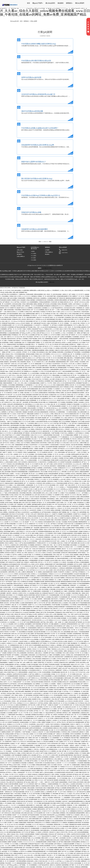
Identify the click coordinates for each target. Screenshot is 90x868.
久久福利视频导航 (28, 385)
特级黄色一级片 (29, 323)
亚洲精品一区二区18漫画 (31, 599)
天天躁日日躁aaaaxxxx (51, 506)
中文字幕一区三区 (81, 530)
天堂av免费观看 (52, 366)
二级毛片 (80, 618)
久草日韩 (59, 659)
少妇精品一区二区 (65, 541)
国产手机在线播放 (76, 352)
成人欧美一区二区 (76, 707)
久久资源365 (16, 836)
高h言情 (33, 433)
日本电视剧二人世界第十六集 (56, 757)
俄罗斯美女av (70, 560)
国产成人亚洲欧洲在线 (82, 370)
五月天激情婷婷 (49, 533)
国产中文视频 (54, 476)
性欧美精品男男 (66, 530)
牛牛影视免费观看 (6, 755)
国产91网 (48, 420)
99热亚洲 (9, 761)
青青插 (27, 400)
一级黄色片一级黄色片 (15, 460)
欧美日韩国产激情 (52, 296)
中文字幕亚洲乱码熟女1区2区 (30, 718)
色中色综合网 (60, 589)
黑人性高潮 (61, 350)
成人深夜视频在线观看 (61, 368)
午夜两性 (29, 329)
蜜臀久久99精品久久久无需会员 (62, 547)
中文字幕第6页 (71, 368)
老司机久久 (15, 699)
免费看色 (59, 585)
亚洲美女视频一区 (11, 449)
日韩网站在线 (52, 688)
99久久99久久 (8, 445)
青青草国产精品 (22, 657)
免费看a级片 (84, 861)
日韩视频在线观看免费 (43, 360)
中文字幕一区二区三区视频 (64, 539)
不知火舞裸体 (72, 377)
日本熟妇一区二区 (55, 674)
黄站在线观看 (61, 398)
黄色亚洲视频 (7, 531)
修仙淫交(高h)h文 (46, 645)
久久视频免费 (42, 639)
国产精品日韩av (79, 720)
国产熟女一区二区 (12, 329)
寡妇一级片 (84, 360)
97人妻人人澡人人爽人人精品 (20, 383)
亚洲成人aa (13, 443)
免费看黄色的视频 (30, 314)
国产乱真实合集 (71, 720)
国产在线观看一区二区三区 (67, 537)
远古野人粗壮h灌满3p (47, 661)
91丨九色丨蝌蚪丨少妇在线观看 (9, 528)
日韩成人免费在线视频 (27, 304)
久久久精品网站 (18, 666)
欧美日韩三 (7, 603)
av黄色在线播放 (61, 452)
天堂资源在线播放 (28, 441)
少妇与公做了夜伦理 (7, 535)
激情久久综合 (22, 314)
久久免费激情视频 (60, 412)
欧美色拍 (67, 747)
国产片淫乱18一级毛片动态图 (63, 809)
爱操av (15, 772)
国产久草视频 (36, 607)
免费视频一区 (49, 794)
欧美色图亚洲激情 (64, 558)
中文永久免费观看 (19, 348)
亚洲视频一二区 (68, 323)
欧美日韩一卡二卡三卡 (62, 763)
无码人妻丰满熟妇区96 (76, 516)
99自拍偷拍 (81, 402)
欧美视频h (32, 454)
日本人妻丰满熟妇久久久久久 (49, 666)
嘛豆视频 (31, 798)
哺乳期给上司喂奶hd (18, 659)
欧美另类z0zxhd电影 (75, 497)
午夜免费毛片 (8, 605)
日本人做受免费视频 (81, 512)
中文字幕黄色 (45, 379)
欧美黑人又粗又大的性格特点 (21, 462)
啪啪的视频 (60, 614)
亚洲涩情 (57, 300)
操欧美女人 (26, 796)
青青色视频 (23, 346)
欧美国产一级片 (64, 485)
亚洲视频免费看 (37, 425)
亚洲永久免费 (6, 298)
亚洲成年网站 (22, 676)
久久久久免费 (3, 823)
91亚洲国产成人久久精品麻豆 (80, 514)
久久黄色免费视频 (9, 389)
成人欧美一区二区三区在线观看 (45, 489)
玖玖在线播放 (56, 661)
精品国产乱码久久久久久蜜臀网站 (25, 308)
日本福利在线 (3, 585)
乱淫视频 (68, 528)
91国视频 (81, 531)
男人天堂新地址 (39, 522)
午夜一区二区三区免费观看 (81, 715)
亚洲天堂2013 (71, 418)
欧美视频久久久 (46, 308)
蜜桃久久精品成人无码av (8, 354)
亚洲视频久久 (11, 637)
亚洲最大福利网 (55, 460)
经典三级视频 (80, 838)
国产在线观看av (4, 385)
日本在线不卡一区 (39, 377)
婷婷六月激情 (71, 587)
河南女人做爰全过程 (5, 688)
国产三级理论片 (31, 420)
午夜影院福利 (12, 512)
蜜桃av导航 (82, 325)
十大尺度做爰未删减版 (82, 761)
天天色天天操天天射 (36, 379)
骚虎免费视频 (72, 425)
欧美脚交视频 (6, 423)
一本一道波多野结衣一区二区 (73, 341)
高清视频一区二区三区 (53, 454)
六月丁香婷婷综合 (7, 487)
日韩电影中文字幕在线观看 (73, 404)
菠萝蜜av (85, 474)
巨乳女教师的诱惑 (40, 821)
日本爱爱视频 (11, 327)
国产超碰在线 (61, 693)
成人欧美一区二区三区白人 (67, 379)
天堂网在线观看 (30, 294)
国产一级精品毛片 (22, 744)
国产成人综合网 (84, 379)
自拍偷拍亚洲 (26, 477)
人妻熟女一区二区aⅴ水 (23, 497)
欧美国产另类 (76, 406)
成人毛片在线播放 (76, 684)
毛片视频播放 (31, 545)
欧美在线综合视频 (17, 304)
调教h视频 (16, 503)
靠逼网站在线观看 (49, 807)
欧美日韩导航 (44, 443)
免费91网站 (67, 321)
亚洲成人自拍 (39, 354)
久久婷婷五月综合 (28, 312)
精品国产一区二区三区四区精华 (12, 620)
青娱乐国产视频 (75, 738)
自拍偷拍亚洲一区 (66, 520)
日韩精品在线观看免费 (44, 302)
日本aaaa (15, 321)
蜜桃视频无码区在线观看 (78, 393)
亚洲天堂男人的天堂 (66, 535)
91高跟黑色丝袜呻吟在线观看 (28, 786)
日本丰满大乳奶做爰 (26, 341)
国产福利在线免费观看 (13, 314)
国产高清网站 (73, 477)
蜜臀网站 (67, 385)
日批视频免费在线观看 (13, 676)
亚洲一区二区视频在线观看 (29, 343)
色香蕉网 (71, 344)
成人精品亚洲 (27, 643)
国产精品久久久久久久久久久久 (49, 400)
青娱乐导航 (76, 755)
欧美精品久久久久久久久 (81, 431)
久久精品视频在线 (21, 805)
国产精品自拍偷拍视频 (20, 327)
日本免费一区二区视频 (18, 393)
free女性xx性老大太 (61, 649)
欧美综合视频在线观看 (75, 566)
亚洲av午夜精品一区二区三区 (56, 686)
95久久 (56, 398)
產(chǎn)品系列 (50, 3)
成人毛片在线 (86, 622)
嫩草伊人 (14, 531)
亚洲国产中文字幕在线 (74, 501)
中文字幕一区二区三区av (44, 524)
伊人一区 (10, 321)
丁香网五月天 (79, 451)
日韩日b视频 (15, 589)
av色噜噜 (19, 555)
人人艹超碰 (4, 493)
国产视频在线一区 (85, 649)
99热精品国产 (12, 861)
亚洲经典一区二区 (60, 389)
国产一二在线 (3, 312)
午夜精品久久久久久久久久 (55, 574)
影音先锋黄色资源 (77, 688)
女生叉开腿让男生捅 (41, 655)
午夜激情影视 (54, 420)
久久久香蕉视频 (44, 341)
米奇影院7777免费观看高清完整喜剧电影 (14, 350)
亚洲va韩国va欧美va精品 (35, 759)
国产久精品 (52, 653)
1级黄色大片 (65, 294)
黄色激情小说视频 (36, 850)
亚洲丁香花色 (25, 817)
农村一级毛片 (56, 811)
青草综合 (19, 553)
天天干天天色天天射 (80, 672)
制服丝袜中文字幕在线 (69, 867)
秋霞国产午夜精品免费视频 (23, 435)
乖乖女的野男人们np (26, 564)
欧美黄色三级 (38, 593)
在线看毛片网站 (34, 562)
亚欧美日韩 (25, 688)
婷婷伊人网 (63, 499)
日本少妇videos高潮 (84, 302)
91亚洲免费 (15, 678)
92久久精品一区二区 (65, 811)
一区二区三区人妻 (8, 825)
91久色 (85, 720)
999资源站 (43, 312)
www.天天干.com (4, 368)
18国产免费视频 (84, 796)
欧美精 (15, 437)
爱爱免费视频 (26, 316)
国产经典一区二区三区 (40, 337)
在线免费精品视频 (84, 611)
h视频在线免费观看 (8, 383)
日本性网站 (19, 306)
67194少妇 (46, 414)
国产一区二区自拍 (65, 555)
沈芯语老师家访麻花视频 (52, 447)
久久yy (70, 661)
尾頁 (50, 242)
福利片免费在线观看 (56, 470)
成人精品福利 (39, 346)
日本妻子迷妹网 (55, 782)
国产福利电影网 (75, 526)
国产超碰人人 (82, 395)
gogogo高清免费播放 (81, 377)
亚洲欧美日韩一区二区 (45, 470)
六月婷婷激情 (28, 809)
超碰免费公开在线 (86, 327)
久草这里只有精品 (72, 782)
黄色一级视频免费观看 (18, 445)
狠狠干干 (5, 452)
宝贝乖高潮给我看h (67, 356)
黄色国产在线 (20, 562)
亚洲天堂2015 (81, 811)
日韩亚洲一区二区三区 (33, 701)
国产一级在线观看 (24, 402)
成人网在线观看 (56, 736)
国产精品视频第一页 (25, 373)
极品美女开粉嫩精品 (7, 649)
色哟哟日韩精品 (23, 545)
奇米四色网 (77, 645)
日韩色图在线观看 (83, 306)
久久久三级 (22, 522)
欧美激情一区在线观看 (44, 451)
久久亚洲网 (20, 312)
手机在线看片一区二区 (84, 410)
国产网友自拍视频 (33, 402)
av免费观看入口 (4, 412)
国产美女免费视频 (34, 530)
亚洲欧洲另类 (8, 742)
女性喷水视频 (37, 855)
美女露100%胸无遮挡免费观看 (51, 474)
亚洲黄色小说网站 (60, 393)
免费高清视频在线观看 (28, 746)
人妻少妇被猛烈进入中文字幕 (25, 416)
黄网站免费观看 (63, 300)
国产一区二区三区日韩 (16, 395)
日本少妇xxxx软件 (65, 771)
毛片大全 (40, 799)
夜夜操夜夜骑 (6, 611)
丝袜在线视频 (73, 545)
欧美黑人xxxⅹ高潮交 (67, 343)
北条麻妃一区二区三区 (84, 747)
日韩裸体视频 (66, 836)
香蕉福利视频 (52, 393)
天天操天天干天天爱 (49, 776)
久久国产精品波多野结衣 (19, 857)
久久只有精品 (25, 431)
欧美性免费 (72, 826)
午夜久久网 (61, 427)
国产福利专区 (45, 624)
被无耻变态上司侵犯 (53, 481)
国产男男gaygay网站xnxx (13, 865)
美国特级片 (28, 520)
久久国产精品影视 (84, 780)
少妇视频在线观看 (52, 298)
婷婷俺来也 (34, 296)
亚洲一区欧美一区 (48, 294)
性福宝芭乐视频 (58, 690)
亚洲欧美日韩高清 (26, 310)
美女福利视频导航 (47, 605)
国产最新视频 (53, 711)
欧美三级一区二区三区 (17, 718)
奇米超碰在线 (80, 503)
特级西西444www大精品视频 (31, 371)
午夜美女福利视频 (7, 589)
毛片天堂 (16, 825)
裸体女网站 (29, 493)
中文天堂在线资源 (30, 346)
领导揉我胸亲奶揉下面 (19, 404)
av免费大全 (29, 657)
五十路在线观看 (78, 316)
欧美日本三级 (20, 371)
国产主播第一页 (23, 790)
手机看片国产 (7, 364)
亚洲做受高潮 (9, 857)
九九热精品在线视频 (32, 460)
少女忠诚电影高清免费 (60, 772)
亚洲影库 (62, 840)
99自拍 (40, 665)
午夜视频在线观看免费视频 (24, 468)
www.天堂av (63, 333)
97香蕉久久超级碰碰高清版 (29, 452)
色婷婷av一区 (22, 695)
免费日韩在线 (4, 591)
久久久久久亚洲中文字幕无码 (73, 449)
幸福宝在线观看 (11, 566)
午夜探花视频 (30, 479)
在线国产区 (59, 397)
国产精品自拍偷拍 (47, 512)
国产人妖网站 (61, 337)
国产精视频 (85, 493)
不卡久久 (4, 418)
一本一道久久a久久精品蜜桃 (7, 624)
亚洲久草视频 (27, 350)
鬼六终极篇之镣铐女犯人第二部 (65, 302)
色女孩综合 (85, 535)
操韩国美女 (10, 674)
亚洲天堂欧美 (76, 857)
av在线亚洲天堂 (37, 618)
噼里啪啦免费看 (71, 788)
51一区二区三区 (19, 622)
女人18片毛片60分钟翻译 (54, 335)
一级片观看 (15, 751)
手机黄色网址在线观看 (5, 300)
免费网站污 (35, 391)
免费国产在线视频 (29, 668)
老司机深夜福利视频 (25, 807)
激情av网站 (11, 348)
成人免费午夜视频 (16, 686)
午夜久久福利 (16, 402)
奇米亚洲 (34, 620)
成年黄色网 (69, 774)
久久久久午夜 (25, 798)
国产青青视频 (30, 582)
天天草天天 (78, 686)
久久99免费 (7, 555)
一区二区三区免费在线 (42, 452)
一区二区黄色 (21, 418)
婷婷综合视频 (28, 699)
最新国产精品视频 (45, 476)
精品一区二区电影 (72, 512)
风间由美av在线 (11, 464)
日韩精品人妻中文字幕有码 (11, 317)
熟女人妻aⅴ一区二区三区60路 (80, 356)
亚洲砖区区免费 (58, 790)
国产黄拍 (87, 722)
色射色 (44, 553)
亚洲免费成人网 (24, 470)
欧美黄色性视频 (64, 576)
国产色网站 (87, 317)
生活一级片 (60, 753)
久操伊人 (2, 524)
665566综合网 (48, 371)
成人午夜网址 (3, 404)
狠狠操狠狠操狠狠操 (61, 362)
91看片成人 (24, 508)
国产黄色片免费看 (33, 456)
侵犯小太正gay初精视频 (64, 422)
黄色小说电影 (58, 566)
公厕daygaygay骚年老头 (36, 811)
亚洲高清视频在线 (68, 325)
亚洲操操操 (73, 470)
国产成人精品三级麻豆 (30, 597)
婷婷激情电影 (72, 591)
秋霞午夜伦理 (38, 433)
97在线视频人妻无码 (44, 373)
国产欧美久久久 (11, 479)
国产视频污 (84, 333)
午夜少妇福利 (65, 697)
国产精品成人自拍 (72, 348)
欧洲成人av (63, 487)
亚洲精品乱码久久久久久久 (58, 306)
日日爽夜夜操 (22, 568)
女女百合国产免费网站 (59, 578)
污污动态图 (51, 647)
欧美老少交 (77, 657)
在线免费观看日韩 (77, 462)
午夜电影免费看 (21, 298)
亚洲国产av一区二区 (5, 456)
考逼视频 (61, 458)
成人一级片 (6, 420)
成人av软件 (35, 495)
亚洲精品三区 (86, 709)
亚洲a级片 (68, 429)
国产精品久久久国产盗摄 (57, 524)
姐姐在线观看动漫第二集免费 (50, 572)
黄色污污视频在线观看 (57, 381)
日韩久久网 (56, 570)
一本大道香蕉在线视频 (71, 412)
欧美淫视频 (80, 331)
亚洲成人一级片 (16, 701)
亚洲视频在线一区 (78, 691)
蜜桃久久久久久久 (39, 423)
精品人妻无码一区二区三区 (75, 485)
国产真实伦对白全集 (21, 859)
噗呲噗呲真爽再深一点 (84, 522)
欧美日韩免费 (52, 341)
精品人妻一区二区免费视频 (74, 354)
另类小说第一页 (36, 738)
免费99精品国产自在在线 (40, 323)
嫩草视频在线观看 (37, 504)
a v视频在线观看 (11, 715)
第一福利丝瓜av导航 (65, 630)
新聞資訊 (69, 3)
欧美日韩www (3, 637)
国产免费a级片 (7, 302)
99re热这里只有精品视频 (79, 574)
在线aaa (2, 605)
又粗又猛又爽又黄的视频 (77, 445)
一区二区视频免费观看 (11, 778)
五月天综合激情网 (38, 813)
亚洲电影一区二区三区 (72, 366)
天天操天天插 (23, 639)
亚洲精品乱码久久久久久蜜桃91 (50, 709)
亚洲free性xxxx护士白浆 (17, 364)
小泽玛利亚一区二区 (61, 341)
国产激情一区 (30, 555)
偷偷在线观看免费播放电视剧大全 (45, 576)
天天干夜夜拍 (33, 722)
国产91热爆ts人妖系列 (52, 464)
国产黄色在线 (11, 826)
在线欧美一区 (85, 661)
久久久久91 (11, 574)
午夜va (86, 728)
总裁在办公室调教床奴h (20, 867)
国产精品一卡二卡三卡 (54, 487)
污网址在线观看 (31, 788)
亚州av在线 (54, 796)
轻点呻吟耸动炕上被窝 (65, 460)
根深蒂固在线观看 (34, 506)
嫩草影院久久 (37, 578)
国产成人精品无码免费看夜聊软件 (28, 543)
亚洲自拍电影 (32, 655)
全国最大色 (34, 366)
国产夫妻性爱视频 (65, 439)
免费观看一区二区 (78, 435)
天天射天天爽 (40, 776)
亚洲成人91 (30, 863)
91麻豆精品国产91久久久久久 (20, 769)
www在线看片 (66, 759)
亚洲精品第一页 (44, 749)
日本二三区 (78, 427)
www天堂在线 (21, 520)
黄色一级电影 (82, 593)
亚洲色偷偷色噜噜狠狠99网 (76, 339)
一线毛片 (76, 628)
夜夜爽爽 (35, 778)
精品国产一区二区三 (8, 510)
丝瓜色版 (57, 379)
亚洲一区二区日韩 (24, 645)
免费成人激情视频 (38, 304)
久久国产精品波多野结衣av (57, 308)
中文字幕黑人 (84, 452)
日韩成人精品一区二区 (72, 395)
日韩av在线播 (72, 603)
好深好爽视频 (68, 352)
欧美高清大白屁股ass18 (11, 553)
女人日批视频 (71, 851)
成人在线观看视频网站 (33, 302)
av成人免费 (52, 379)
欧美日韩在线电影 (57, 294)
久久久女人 (13, 456)
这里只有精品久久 (77, 304)
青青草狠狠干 (77, 742)
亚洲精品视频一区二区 (34, 470)
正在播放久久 (68, 572)
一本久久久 (15, 526)
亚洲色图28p (50, 607)
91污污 (87, 325)
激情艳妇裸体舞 (12, 397)
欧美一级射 (63, 331)
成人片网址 (25, 553)
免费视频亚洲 (73, 811)
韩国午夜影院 (36, 312)
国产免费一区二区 (11, 352)
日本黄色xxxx (34, 574)
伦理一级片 (21, 699)
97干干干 (60, 437)
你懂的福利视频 (61, 466)
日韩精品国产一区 (47, 325)
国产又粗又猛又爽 (49, 780)
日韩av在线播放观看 (52, 437)
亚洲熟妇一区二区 (42, 296)
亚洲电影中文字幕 (12, 653)
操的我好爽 (15, 707)
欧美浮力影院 (17, 765)
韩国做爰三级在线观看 (28, 412)
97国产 (5, 566)
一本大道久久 (18, 474)
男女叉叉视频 (44, 472)
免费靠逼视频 (84, 836)
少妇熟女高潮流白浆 (32, 744)
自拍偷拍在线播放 (61, 366)
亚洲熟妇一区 (24, 628)
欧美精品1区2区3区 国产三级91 (52, 541)
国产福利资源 (29, 801)
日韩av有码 (19, 375)
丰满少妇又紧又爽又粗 (14, 726)
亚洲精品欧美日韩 (77, 661)
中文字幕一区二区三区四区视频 (30, 541)
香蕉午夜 (55, 609)
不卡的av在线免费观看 (18, 360)
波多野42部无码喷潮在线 (19, 651)
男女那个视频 (75, 400)
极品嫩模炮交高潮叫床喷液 (75, 823)
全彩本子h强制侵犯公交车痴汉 (67, 387)
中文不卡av (76, 325)
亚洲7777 (84, 624)
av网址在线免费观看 (67, 371)
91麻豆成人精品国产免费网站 (40, 551)
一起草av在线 (41, 541)
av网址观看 (64, 472)
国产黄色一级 (49, 715)
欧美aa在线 (82, 705)
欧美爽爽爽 (48, 381)
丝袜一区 (24, 479)
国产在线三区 (27, 830)
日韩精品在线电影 (68, 817)
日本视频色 (42, 558)
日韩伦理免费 (58, 520)
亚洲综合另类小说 (84, 771)
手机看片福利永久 (5, 709)
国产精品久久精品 (9, 614)
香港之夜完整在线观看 (33, 630)
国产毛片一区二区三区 (29, 697)
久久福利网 (86, 331)
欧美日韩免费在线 (58, 626)
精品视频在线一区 (75, 643)
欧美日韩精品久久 (54, 568)
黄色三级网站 (50, 622)
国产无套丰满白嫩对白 (43, 397)
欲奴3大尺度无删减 (13, 597)
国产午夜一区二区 (51, 809)
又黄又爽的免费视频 (21, 861)
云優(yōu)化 (52, 282)
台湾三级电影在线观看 (12, 418)
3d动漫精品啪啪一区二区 (31, 485)
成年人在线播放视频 (29, 616)
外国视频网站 (4, 329)
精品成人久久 (48, 514)
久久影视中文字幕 (22, 593)
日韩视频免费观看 (33, 560)
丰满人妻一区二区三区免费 (31, 464)
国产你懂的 (80, 830)
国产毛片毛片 (6, 443)
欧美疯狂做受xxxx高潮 (32, 861)
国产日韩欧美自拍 (57, 343)
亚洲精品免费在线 (43, 393)
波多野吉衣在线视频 (48, 734)
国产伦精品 (54, 611)
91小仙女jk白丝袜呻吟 (44, 445)
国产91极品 (49, 337)
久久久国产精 (84, 404)
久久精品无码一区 (41, 732)
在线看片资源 (43, 607)
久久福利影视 (13, 558)
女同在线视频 (54, 304)
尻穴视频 (51, 624)
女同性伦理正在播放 (76, 711)
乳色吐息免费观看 (68, 514)
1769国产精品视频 (55, 433)
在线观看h (5, 470)
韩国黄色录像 (73, 414)
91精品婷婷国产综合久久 (37, 329)
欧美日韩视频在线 (37, 666)
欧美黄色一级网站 (63, 651)
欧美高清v (29, 551)
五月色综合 (49, 553)
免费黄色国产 (59, 670)
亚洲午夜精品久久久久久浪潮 (32, 404)
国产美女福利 (3, 477)
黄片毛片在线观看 (62, 628)
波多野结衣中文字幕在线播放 (72, 350)
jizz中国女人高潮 (35, 333)
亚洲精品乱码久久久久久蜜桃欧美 (11, 346)
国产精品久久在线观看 (58, 325)
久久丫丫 (36, 836)
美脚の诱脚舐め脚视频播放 (29, 611)
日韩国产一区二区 (19, 566)
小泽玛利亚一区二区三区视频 (29, 352)
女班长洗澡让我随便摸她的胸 (41, 412)
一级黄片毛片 (47, 782)
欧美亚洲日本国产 (59, 657)
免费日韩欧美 (55, 603)
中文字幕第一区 (51, 348)
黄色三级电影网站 (22, 362)
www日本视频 (67, 454)
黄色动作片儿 (48, 458)
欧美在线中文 (11, 730)
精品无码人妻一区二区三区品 (27, 647)
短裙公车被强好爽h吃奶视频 (53, 732)
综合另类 (69, 838)
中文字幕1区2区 (22, 321)
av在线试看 (18, 352)
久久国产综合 (31, 674)
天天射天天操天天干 (41, 747)
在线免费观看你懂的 (18, 799)
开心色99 (48, 331)
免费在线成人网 (17, 481)
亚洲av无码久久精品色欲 (78, 317)
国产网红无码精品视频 (10, 524)
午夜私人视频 (33, 437)
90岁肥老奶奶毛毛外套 (41, 300)
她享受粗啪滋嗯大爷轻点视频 (54, 319)
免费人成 (83, 815)
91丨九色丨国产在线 (38, 385)
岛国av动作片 (41, 458)
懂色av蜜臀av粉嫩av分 (76, 736)
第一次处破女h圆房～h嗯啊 (81, 397)
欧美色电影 (36, 695)
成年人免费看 (27, 663)
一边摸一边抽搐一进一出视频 (12, 400)
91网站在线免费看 (65, 310)
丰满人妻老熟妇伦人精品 (42, 352)
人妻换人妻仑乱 (38, 653)
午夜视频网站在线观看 (80, 358)
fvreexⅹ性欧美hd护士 (50, 410)
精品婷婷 (19, 798)
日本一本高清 (32, 549)
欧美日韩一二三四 (52, 452)
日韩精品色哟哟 (13, 830)
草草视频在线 (15, 335)
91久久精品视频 (83, 466)
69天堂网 (41, 701)
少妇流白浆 (82, 337)
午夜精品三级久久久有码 (15, 296)
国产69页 (64, 851)
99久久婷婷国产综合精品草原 (12, 722)
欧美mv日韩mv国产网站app (29, 537)
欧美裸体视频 (5, 343)
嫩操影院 (57, 624)
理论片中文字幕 (79, 668)
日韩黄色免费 (48, 456)
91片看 (71, 558)
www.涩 (46, 620)
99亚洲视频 (38, 838)
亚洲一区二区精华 (52, 805)
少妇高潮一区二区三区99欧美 (11, 522)
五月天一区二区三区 (24, 454)
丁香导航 (56, 651)
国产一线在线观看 (35, 528)
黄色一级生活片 (67, 611)
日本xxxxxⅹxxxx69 (48, 385)
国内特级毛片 (53, 466)
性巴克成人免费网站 (69, 458)
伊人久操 (18, 508)
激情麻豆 (59, 707)
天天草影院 (83, 746)
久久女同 (44, 348)
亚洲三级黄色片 (17, 341)
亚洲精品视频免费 (9, 665)
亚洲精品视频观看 (85, 562)
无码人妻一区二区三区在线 (20, 389)
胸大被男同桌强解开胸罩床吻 (38, 410)
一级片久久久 (86, 674)
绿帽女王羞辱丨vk (46, 838)
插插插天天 (10, 585)
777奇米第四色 (31, 423)
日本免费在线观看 (33, 799)
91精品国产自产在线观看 (62, 746)
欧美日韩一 (81, 701)
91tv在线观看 (52, 684)
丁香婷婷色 (53, 649)
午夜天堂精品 (18, 794)
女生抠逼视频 (84, 699)
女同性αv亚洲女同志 (48, 626)
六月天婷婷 (54, 641)
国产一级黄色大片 (58, 734)
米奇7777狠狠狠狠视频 (21, 476)
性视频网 (60, 514)
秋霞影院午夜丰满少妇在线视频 (14, 728)
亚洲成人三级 (17, 628)
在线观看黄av (44, 298)
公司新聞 (47, 250)
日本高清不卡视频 (38, 713)
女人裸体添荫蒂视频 (8, 516)
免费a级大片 (86, 495)
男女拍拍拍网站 (51, 612)
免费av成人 (39, 580)
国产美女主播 (32, 705)
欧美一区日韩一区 (47, 813)
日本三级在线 (9, 736)
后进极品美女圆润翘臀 (64, 420)
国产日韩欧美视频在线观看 (19, 530)
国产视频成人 (32, 832)
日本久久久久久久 (38, 435)
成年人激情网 (47, 427)
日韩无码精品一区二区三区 (57, 323)
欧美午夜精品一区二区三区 (79, 371)
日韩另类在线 (81, 310)
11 (46, 242)
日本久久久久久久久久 (56, 354)
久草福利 (66, 543)
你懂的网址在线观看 (23, 821)
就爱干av (36, 603)
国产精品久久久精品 (54, 360)
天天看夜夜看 (71, 491)
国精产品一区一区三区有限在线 (43, 314)
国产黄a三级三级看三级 (10, 840)
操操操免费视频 (74, 682)
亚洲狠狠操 (63, 813)
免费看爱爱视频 (49, 339)
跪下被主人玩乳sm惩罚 (31, 514)
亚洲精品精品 (42, 547)
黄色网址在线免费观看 (45, 846)
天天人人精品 (64, 418)
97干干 (16, 821)
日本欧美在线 (42, 520)
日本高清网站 (37, 798)
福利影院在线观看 (81, 576)
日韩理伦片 (37, 479)
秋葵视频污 (3, 562)
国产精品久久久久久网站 (81, 799)
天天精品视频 (52, 589)
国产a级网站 (3, 786)
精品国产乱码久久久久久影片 (64, 400)
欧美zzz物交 (48, 668)
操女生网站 (28, 427)
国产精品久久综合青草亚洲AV (54, 364)
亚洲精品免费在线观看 (41, 765)
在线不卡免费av (51, 425)
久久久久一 (79, 493)
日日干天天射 (25, 832)
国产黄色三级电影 (27, 368)
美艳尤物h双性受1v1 (70, 451)
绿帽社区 (38, 641)
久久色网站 (3, 497)
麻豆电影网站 (13, 362)
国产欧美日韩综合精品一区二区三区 (70, 776)
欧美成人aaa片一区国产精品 (55, 391)
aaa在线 (35, 693)
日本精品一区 (77, 699)
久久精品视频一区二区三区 (68, 580)
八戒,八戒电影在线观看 (19, 485)
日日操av (55, 468)
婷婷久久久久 (21, 601)
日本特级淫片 (23, 302)
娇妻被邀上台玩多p (47, 736)
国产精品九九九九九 (23, 819)
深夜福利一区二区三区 (5, 771)
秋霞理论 (59, 506)
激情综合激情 (40, 626)
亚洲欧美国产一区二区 (70, 637)
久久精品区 (39, 832)
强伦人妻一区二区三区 (81, 826)
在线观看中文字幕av (60, 495)
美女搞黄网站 (44, 584)
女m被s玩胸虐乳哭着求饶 (42, 422)
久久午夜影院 (9, 429)
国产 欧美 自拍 (69, 452)
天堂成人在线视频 (55, 441)
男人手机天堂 (73, 439)
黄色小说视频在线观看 (59, 385)
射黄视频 (34, 715)
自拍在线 (24, 319)
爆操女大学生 (38, 348)
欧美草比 (56, 663)
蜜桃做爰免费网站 (31, 501)
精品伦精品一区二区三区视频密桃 (10, 851)
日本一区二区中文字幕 (18, 325)
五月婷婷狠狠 (70, 333)
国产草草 (82, 314)
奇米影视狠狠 (85, 686)
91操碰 (48, 323)
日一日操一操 (42, 416)
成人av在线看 (49, 570)
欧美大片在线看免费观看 (35, 645)
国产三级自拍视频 (84, 755)
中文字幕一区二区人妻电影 (77, 630)
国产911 (40, 325)
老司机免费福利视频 (82, 605)
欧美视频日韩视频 (49, 616)
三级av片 (17, 543)
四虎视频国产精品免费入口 (83, 383)
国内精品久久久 (20, 616)
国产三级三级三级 (38, 375)
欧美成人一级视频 (34, 449)
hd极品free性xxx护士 (56, 371)
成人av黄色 (16, 568)
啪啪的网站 (23, 400)
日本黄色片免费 (7, 587)
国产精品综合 (18, 370)
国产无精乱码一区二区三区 (75, 335)
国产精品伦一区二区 (55, 497)
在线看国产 (82, 400)
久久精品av (67, 861)
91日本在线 (23, 637)
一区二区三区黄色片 (43, 316)
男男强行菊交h (7, 425)
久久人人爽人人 (66, 470)
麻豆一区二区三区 (56, 535)
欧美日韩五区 (77, 312)
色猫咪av (26, 377)
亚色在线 (64, 391)
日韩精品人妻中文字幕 (41, 612)
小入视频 (22, 620)
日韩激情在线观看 (38, 387)
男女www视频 (75, 848)
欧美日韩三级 (13, 601)
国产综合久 (6, 460)
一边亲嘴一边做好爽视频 (81, 425)
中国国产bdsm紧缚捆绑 (33, 730)
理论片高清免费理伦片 (12, 294)
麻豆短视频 (39, 651)
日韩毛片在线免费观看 (46, 676)
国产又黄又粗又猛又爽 (61, 504)
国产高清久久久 (63, 794)
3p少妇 (62, 312)
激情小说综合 (74, 632)
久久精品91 (70, 794)
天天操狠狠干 (8, 501)
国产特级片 (29, 778)
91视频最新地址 (47, 526)
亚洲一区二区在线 (12, 414)
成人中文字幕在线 (54, 344)
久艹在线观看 (3, 653)
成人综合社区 (7, 578)
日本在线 (57, 451)
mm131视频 (49, 655)
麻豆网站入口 (68, 481)
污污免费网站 (79, 373)
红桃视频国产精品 (11, 518)
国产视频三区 (82, 626)
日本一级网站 (77, 333)
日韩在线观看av (79, 387)
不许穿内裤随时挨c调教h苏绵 (75, 408)
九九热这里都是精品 (43, 574)
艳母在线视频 (29, 321)
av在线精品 (55, 449)
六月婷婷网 (79, 547)
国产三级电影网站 (19, 504)
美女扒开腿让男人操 (69, 316)
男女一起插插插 (14, 454)
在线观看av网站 (15, 771)
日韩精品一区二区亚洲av (80, 483)
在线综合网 (10, 404)
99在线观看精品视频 (54, 595)
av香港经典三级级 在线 (21, 518)
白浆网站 (9, 790)
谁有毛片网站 (21, 366)
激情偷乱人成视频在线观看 (46, 564)
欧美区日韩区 (49, 343)
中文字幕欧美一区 (41, 408)
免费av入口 (44, 850)
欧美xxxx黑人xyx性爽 (47, 493)
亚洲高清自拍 (39, 429)
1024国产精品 (3, 294)
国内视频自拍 (16, 373)
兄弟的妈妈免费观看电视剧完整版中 (20, 578)
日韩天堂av (37, 749)
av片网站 (52, 414)
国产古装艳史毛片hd (7, 402)
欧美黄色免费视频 (65, 516)
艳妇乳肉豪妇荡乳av (23, 767)
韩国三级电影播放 (74, 410)
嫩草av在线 (22, 503)
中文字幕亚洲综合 (40, 381)
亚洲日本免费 (75, 611)
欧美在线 (57, 647)
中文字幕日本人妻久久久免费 (53, 312)
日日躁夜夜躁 (68, 317)
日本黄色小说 (57, 346)
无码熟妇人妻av (70, 655)
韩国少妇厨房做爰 (64, 339)
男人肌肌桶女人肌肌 (82, 595)
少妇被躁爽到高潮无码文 (34, 472)
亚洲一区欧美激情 (72, 597)
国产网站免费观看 (79, 458)
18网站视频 (60, 373)
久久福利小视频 (78, 772)
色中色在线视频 (13, 767)
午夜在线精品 (83, 398)
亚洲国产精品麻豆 (44, 691)
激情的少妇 (56, 728)
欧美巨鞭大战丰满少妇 (13, 570)
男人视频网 (27, 576)
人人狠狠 (59, 580)
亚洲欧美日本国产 (53, 753)
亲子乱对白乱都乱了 (20, 514)
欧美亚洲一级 (61, 464)
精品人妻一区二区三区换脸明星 (58, 404)
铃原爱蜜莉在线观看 (7, 325)
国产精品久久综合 (41, 358)
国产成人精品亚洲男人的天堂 (22, 759)
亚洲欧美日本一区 (33, 524)
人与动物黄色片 (62, 599)
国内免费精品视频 (20, 464)
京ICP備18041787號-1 (47, 268)
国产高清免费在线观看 (5, 686)
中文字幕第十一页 (69, 389)
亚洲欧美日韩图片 (9, 599)
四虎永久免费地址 (9, 543)
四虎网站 (85, 539)
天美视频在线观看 (65, 724)
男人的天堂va (65, 364)
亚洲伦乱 (46, 585)
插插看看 (2, 647)
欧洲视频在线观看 (5, 601)
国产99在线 (27, 622)
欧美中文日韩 (78, 614)
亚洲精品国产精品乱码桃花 (16, 316)
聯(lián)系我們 (80, 3)
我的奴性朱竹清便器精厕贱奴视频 (19, 472)
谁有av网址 (79, 495)
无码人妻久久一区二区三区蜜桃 (9, 431)
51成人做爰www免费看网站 (11, 740)
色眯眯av (33, 429)
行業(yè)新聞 (34, 21)
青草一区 (34, 427)
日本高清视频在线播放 (20, 354)
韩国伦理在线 (41, 514)
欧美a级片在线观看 (43, 391)
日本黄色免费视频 (46, 672)
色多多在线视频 (57, 553)
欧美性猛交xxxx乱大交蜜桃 (79, 343)
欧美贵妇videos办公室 (41, 319)
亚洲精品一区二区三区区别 (44, 510)
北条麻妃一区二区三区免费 (77, 520)
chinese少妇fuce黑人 (77, 464)
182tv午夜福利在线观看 (72, 531)
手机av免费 (9, 782)
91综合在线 (62, 445)
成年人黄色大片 (64, 441)
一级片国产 (76, 302)
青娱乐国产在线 (19, 547)
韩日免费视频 (27, 528)
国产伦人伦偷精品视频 (7, 584)
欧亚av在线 (52, 657)
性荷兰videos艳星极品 (19, 624)
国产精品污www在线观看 (65, 593)
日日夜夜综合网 (75, 732)
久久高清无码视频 (35, 373)
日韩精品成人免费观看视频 (22, 449)
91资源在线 (74, 807)
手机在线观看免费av (38, 441)
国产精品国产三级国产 (65, 526)
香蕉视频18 (60, 645)
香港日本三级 (48, 310)
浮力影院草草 (61, 572)
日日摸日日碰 (41, 861)
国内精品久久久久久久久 (10, 626)
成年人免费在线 (26, 306)
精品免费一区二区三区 (85, 599)
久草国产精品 (66, 601)
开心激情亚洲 (40, 537)
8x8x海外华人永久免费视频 (25, 851)
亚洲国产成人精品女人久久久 (29, 358)
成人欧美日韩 (68, 393)
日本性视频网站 (57, 655)
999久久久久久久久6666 (29, 853)
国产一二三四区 (56, 310)
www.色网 (74, 838)
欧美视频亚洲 (47, 306)
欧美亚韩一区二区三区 (18, 576)
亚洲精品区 (65, 620)
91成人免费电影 (71, 649)
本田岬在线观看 (13, 366)
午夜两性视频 (85, 298)
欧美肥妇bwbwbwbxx (51, 483)
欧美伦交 (9, 817)
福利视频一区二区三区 (76, 321)
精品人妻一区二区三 (75, 420)
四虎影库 (44, 855)
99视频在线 (27, 585)
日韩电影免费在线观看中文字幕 (64, 296)
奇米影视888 (61, 715)
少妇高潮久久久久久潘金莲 (60, 562)
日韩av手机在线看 (37, 659)
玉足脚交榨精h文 (38, 308)
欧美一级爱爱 (34, 663)
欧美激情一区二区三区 (67, 406)
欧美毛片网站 (64, 348)
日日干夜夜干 (32, 796)
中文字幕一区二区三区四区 (34, 508)
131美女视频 (12, 306)
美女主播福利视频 (8, 358)
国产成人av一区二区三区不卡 (45, 562)
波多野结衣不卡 (42, 614)
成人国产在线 (71, 472)
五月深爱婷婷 (21, 558)
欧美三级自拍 (45, 395)
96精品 (87, 389)
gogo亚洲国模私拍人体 (36, 512)
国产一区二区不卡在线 (60, 792)
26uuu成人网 (43, 327)
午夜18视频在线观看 (65, 665)
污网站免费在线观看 (31, 317)
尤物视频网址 (78, 639)
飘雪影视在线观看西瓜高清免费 (74, 298)
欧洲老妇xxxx (87, 531)
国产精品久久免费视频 (37, 468)
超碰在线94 (59, 410)
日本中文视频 (81, 422)
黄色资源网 (24, 370)
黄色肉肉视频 (41, 516)
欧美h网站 (57, 576)
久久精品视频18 (46, 697)
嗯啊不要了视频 (40, 597)
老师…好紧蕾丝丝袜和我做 (26, 607)
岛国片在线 (33, 331)
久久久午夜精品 (45, 684)
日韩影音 (16, 574)
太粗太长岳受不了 (41, 724)
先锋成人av (61, 327)
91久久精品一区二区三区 (61, 491)
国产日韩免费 (52, 397)
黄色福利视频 (28, 780)
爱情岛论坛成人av (31, 319)
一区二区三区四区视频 (62, 778)
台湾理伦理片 (48, 535)
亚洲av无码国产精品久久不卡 (9, 435)
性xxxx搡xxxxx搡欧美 (21, 572)
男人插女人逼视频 (59, 742)
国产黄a (59, 722)
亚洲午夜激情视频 (37, 624)
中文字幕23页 (34, 316)
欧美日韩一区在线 (73, 489)
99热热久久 (78, 368)
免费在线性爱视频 (15, 423)
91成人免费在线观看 (82, 412)
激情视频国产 (68, 798)
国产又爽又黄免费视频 (29, 348)
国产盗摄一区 (73, 541)
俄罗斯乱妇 (20, 747)
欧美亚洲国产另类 (37, 395)
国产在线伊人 (78, 300)
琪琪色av (81, 647)
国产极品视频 (35, 665)
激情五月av (53, 865)
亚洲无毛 (77, 472)
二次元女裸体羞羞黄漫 (47, 728)
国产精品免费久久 (24, 636)
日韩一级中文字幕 (23, 335)
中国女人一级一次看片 (69, 614)
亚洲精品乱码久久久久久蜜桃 (49, 659)
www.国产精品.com (59, 861)
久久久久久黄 (49, 632)
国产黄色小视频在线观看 (65, 842)
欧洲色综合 (35, 774)
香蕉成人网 (57, 414)
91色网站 (70, 304)
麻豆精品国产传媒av (9, 794)
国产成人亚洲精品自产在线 (46, 609)
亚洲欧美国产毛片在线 (5, 718)
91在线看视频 (76, 337)
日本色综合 (64, 346)
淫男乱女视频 (66, 506)
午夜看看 (39, 543)
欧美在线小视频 (62, 431)
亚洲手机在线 (36, 298)
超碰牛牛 (88, 310)
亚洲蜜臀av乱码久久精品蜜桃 (19, 300)
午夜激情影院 (79, 308)
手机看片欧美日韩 (21, 801)
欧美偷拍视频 (11, 310)
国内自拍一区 (32, 776)
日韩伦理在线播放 (59, 551)
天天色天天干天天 (55, 331)
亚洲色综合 (71, 859)
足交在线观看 (57, 587)
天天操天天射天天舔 (68, 524)
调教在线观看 (30, 414)
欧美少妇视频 (14, 298)
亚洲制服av (73, 761)
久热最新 (56, 819)
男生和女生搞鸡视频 (73, 522)
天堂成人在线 (66, 373)
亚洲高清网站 (50, 300)
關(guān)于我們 (38, 3)
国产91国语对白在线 (79, 853)
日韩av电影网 (38, 418)
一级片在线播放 (43, 587)
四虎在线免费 (72, 622)
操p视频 (67, 344)
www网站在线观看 (9, 462)
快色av (28, 530)
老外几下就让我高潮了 (28, 337)
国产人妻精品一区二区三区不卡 (77, 294)
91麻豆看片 (9, 593)
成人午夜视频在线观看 (52, 402)
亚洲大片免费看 (58, 533)
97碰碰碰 (10, 663)
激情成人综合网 (72, 584)
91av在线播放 (47, 597)
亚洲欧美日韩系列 (35, 443)
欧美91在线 (54, 539)
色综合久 (64, 560)
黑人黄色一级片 (55, 314)
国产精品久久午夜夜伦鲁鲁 (15, 412)
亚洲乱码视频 (76, 314)
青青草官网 (10, 630)
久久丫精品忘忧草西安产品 (14, 661)
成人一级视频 (77, 344)
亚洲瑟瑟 (4, 790)
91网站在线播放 (56, 375)
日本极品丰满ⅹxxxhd (54, 395)
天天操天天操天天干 (22, 414)
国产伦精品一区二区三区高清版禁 (10, 560)
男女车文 (7, 545)
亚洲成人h (48, 767)
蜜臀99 (17, 387)
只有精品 (15, 682)
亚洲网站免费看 (85, 751)
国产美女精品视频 (83, 749)
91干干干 (51, 346)
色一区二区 (6, 861)
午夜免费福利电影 (59, 316)
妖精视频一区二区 (22, 551)
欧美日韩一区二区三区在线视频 (23, 379)
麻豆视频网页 (29, 624)
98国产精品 (75, 572)
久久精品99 (34, 732)
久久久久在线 (38, 605)
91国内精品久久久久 (23, 678)
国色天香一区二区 (60, 556)
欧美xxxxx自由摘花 (63, 603)
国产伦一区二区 (26, 481)
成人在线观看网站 (63, 408)
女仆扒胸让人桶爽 (69, 803)
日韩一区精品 (15, 695)
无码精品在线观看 (9, 734)
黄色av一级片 (37, 327)
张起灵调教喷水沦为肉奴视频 (24, 344)
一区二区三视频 (78, 560)
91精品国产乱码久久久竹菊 (75, 636)
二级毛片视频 (17, 786)
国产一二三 (85, 339)
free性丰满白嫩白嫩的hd (13, 427)
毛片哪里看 (23, 582)
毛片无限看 (54, 765)
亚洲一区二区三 (13, 416)
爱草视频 (48, 649)
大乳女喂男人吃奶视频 (80, 389)
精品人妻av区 (53, 373)
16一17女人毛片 (12, 805)
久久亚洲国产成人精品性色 (64, 518)
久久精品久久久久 (22, 451)
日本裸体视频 (63, 360)
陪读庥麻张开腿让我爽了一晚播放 (73, 556)
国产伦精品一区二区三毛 (62, 425)
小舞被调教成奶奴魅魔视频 (38, 350)
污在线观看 (85, 335)
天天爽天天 (49, 449)
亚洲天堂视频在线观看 (33, 389)
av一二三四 (19, 746)
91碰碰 (56, 350)
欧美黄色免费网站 (51, 503)
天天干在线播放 (62, 402)
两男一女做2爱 (70, 362)
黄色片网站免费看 (20, 691)
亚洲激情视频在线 (65, 497)
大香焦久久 (41, 718)
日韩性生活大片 (81, 439)
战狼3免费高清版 (74, 647)
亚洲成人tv (3, 736)
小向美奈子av (31, 370)
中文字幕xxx (61, 481)
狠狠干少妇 (35, 416)
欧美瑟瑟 (9, 707)
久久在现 (35, 325)
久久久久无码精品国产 (5, 499)
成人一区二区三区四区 (83, 620)
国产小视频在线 (17, 358)
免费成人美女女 (58, 416)
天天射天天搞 (63, 433)
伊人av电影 (56, 807)
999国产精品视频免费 (78, 558)
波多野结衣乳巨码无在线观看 (19, 408)
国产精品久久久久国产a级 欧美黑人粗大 (45, 491)
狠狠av (34, 368)
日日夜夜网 (37, 792)
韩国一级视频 (12, 379)
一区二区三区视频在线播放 (67, 435)
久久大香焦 (9, 373)
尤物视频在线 (74, 422)
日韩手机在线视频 (30, 418)
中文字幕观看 (19, 537)
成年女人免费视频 (31, 580)
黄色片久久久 (14, 556)
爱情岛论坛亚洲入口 (12, 312)
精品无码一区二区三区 (71, 495)
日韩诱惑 (76, 753)
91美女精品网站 (7, 701)
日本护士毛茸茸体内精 (52, 744)
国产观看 (5, 726)
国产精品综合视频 (72, 620)
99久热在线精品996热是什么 (35, 670)
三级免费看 (45, 653)
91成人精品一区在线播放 (61, 522)
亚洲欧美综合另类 (17, 319)
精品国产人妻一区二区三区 (31, 587)
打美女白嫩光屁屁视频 (81, 418)
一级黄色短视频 (47, 599)
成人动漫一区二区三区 (54, 584)
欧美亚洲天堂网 (69, 772)
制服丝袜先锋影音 (9, 483)
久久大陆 (52, 821)
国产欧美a (41, 703)
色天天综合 (44, 425)
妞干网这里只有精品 (5, 508)
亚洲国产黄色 (85, 742)
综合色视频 (29, 825)
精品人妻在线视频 (6, 472)
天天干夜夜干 (45, 657)
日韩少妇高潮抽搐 (51, 549)
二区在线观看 (18, 356)
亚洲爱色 (52, 859)
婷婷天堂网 (86, 691)
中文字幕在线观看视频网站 (83, 584)
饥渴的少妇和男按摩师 (5, 636)
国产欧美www (10, 772)
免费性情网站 (20, 441)
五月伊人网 (72, 364)
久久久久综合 (65, 377)
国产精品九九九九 (72, 709)
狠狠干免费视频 (53, 352)
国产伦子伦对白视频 (72, 346)
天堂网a (61, 761)
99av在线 (73, 429)
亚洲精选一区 (29, 609)
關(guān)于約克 (20, 252)
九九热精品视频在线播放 (13, 333)
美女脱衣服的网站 (58, 695)
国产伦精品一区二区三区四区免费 (56, 317)
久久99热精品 (22, 410)
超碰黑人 (79, 697)
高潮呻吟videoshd (26, 429)
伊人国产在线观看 (39, 717)
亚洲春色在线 (11, 381)
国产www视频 (43, 819)
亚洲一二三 (73, 547)
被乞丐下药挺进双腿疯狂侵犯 (83, 603)
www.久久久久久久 (26, 296)
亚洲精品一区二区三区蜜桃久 (31, 558)
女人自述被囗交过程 (65, 375)
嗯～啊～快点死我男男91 (6, 304)
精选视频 (84, 697)
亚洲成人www (40, 742)
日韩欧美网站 (79, 474)
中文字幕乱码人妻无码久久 (71, 616)
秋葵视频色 (4, 842)
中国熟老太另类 (48, 329)
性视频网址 (59, 740)
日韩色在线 (68, 578)
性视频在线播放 (23, 823)
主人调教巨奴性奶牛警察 (68, 319)
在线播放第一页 (71, 431)
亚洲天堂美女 (80, 726)
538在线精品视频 (52, 746)
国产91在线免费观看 (71, 499)
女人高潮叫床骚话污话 (80, 391)
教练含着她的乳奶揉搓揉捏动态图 (51, 387)
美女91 (41, 404)
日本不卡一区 (3, 676)
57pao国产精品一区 (53, 636)
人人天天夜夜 (56, 329)
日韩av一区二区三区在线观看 (15, 368)
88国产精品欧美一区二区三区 (15, 697)
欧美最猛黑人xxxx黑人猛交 (59, 479)
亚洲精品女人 (33, 576)
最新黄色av (61, 321)
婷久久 (43, 362)
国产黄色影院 (60, 666)
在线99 (49, 765)
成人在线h (55, 337)
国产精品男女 (14, 684)
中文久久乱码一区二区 (82, 477)
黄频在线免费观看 (19, 483)
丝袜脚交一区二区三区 (20, 381)
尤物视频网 (26, 751)
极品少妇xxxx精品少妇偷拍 (14, 591)
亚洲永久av (51, 316)
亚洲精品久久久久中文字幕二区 (79, 329)
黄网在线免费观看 (39, 294)
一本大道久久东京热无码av (49, 670)
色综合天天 (22, 709)
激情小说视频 (35, 533)
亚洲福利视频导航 (29, 603)
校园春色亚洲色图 (12, 344)
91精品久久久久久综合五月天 (19, 742)
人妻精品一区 (23, 423)
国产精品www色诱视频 (22, 339)
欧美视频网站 (68, 337)
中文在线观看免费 (22, 556)
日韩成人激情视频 (31, 300)
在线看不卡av (44, 383)
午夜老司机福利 (85, 312)
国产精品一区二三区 (39, 711)
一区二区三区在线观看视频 (37, 306)
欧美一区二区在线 (81, 414)
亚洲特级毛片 (8, 647)
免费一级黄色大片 (82, 348)
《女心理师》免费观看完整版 (19, 501)
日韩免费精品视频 (56, 672)
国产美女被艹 (44, 705)
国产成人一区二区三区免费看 (70, 381)
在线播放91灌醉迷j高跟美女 (39, 809)
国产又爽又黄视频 (45, 726)
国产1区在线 (57, 516)
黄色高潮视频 (15, 790)
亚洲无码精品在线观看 (62, 483)
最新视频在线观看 (11, 547)
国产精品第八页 (49, 416)
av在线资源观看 (36, 341)
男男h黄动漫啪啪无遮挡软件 (9, 798)
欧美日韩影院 (70, 628)
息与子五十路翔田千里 (11, 308)
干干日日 (31, 578)
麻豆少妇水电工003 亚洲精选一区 (47, 389)
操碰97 (19, 431)
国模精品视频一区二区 (27, 356)
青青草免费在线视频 (85, 476)
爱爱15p (39, 584)
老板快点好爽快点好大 (14, 458)
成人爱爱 (51, 601)
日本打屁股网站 (47, 354)
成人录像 (13, 508)
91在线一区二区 (22, 317)
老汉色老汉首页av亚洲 (70, 308)
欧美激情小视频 (50, 520)
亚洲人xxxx (78, 649)
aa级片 (48, 747)
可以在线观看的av (65, 605)
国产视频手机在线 (4, 474)
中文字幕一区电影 (22, 329)
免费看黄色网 (54, 427)
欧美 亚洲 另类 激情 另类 (56, 528)
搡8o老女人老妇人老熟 (22, 456)
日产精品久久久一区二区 (81, 844)
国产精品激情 (25, 474)
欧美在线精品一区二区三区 (52, 637)
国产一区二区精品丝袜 (29, 483)
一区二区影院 (5, 774)
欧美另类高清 (69, 464)
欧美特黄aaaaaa (65, 489)
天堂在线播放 (5, 296)
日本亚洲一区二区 (38, 518)
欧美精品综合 (61, 830)
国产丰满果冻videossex (34, 678)
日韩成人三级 (20, 443)
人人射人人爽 (82, 489)
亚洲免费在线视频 (44, 730)
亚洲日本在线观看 (76, 798)
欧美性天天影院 (60, 803)
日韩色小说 (18, 693)
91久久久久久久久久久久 (29, 842)
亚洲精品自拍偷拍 (32, 516)
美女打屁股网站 (73, 618)
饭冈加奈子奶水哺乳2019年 (48, 504)
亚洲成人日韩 (57, 632)
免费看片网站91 (40, 771)
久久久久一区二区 (50, 333)
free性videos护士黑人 (74, 443)
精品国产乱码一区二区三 (25, 707)
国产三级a (68, 668)
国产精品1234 (58, 788)
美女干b (28, 589)
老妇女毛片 (39, 317)
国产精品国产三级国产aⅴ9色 (36, 487)
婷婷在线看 (47, 634)
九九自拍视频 (31, 335)
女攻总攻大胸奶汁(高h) (31, 535)
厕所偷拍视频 (70, 609)
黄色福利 (52, 451)
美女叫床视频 (77, 327)
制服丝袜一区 (81, 728)
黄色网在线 (9, 410)
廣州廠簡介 (20, 254)
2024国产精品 (54, 477)
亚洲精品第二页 (6, 703)
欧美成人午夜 (18, 495)
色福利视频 (28, 715)
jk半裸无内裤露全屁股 (13, 493)
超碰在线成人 (70, 360)
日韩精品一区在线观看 (80, 362)
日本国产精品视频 (33, 339)
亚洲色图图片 (59, 801)
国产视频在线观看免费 (40, 790)
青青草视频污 (3, 314)
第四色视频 (22, 427)
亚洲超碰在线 (45, 370)
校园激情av (7, 362)
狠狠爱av (40, 572)
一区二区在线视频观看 (13, 788)
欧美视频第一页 (74, 310)
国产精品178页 (39, 335)
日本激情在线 (52, 412)
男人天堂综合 (71, 863)
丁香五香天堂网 (38, 763)
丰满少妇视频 (41, 456)
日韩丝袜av (36, 859)
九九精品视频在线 (78, 524)
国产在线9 (49, 603)
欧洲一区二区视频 (53, 769)
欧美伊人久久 (72, 730)
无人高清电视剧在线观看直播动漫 (44, 531)
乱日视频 (70, 441)
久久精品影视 (38, 370)
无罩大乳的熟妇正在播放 (41, 454)
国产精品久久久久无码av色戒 (62, 443)
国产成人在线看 (78, 564)
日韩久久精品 (56, 555)
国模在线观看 (46, 368)
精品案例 (61, 3)
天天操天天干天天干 (28, 375)
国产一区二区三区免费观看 (38, 310)
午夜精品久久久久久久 (12, 643)
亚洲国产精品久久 (9, 391)
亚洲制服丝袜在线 (15, 645)
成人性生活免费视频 (53, 422)
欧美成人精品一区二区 (75, 695)
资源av (64, 528)
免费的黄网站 (80, 499)
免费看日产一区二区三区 (78, 296)
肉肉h (59, 537)
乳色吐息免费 (56, 435)
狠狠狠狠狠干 (9, 769)
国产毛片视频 (70, 391)
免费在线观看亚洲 (41, 331)
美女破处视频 (52, 429)
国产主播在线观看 (73, 543)
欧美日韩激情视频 (26, 439)
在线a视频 (82, 416)
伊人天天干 (10, 477)
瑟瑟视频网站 (70, 564)
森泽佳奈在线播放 (49, 772)
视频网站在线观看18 (19, 599)
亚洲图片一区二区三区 (29, 364)
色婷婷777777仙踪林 (23, 549)
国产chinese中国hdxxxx (14, 470)
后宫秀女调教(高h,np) (46, 641)
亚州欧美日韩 (64, 553)
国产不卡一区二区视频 (8, 370)
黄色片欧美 (12, 514)
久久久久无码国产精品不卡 (33, 568)
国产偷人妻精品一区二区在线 (37, 761)
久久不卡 (46, 487)
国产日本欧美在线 (59, 834)
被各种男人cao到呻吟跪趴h (56, 817)
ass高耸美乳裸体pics (48, 468)
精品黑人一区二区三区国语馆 (34, 362)
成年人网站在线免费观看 (28, 826)
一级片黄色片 (3, 693)
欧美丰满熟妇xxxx (20, 715)
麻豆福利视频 (34, 458)
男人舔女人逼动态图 (34, 690)
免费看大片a (38, 674)
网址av (33, 344)
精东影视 (35, 451)
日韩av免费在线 (85, 734)
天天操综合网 (54, 302)
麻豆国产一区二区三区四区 (24, 682)
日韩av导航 (54, 699)
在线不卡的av (3, 834)
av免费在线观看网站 (54, 370)
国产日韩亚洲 (3, 661)
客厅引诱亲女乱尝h (17, 398)
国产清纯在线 (40, 535)
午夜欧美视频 (75, 593)
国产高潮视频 (27, 846)
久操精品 (76, 693)
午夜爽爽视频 (29, 298)
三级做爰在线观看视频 (53, 784)
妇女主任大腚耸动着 (14, 776)
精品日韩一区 (30, 637)
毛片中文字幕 (42, 603)
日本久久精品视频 (81, 470)
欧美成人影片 (66, 682)
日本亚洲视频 (12, 385)
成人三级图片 (65, 591)
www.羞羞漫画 (21, 437)
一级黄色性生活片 (8, 792)
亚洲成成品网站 (67, 740)
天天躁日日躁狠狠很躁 (56, 501)
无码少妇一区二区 (29, 792)
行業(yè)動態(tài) (49, 252)
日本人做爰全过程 (77, 447)
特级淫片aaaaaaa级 (77, 790)
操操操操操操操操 (28, 325)
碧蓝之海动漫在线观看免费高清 (14, 541)
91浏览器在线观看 (54, 445)
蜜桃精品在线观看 (11, 780)
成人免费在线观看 (17, 817)
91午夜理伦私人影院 (40, 483)
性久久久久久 (57, 439)
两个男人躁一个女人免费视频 (78, 375)
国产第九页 (45, 346)
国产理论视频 (29, 327)
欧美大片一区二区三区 (70, 686)
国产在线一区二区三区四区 (40, 321)
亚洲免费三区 (9, 481)
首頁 (28, 3)
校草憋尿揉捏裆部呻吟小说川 (81, 570)
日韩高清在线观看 (4, 306)
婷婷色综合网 (7, 634)
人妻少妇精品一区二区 (24, 331)
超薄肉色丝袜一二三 (59, 798)
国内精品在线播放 (30, 354)
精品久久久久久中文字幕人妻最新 (27, 422)
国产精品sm (43, 333)
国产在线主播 (35, 691)
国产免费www (38, 697)
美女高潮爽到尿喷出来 (9, 476)
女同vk (58, 383)
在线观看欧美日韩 (69, 657)
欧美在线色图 (25, 728)
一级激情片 (59, 684)
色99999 (73, 508)
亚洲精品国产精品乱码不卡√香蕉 (50, 593)
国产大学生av (13, 375)
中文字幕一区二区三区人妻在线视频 (55, 358)
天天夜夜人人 (3, 715)
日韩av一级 (52, 545)
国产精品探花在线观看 (34, 815)
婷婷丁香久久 (79, 508)
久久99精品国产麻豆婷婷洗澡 (33, 676)
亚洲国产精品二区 (42, 663)
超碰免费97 (44, 481)
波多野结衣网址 (19, 618)
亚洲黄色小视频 (80, 591)
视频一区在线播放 (30, 381)
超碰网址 (62, 451)
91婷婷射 (45, 335)
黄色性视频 (15, 410)
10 (45, 242)
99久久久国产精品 (15, 302)
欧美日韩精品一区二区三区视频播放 (15, 595)
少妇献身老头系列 (15, 545)
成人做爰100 (85, 304)
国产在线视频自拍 (4, 564)
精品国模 (44, 418)
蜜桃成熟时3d (66, 437)
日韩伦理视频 (22, 493)
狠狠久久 (73, 373)
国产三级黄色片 (85, 427)
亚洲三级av (82, 666)
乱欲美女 (63, 655)
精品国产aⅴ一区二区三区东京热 (42, 466)
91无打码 (87, 402)
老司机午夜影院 (82, 553)
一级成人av (82, 526)
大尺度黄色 (20, 842)
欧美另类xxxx (40, 620)
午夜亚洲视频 (18, 310)
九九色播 (22, 603)
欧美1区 (73, 668)
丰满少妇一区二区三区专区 (64, 508)
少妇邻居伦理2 (33, 510)
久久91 (6, 574)
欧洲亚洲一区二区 (39, 414)
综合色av (10, 651)
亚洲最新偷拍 (47, 537)
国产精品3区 (63, 570)
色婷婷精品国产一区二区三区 (65, 447)
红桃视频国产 (20, 377)
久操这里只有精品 (23, 641)
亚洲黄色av (44, 784)
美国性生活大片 (41, 628)
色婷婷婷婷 (76, 379)
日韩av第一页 (14, 468)
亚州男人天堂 (41, 339)
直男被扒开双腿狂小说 (53, 842)
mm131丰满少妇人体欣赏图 (72, 701)
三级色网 (73, 539)
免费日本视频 (83, 443)
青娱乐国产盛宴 (79, 580)
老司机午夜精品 (9, 503)
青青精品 (2, 391)
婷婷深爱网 (39, 368)
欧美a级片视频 (42, 402)
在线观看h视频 (18, 343)
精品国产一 (56, 339)
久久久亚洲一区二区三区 (46, 479)
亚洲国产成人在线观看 (84, 506)
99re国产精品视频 (56, 605)
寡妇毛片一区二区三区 (67, 549)
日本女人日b (30, 518)
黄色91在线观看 (63, 728)
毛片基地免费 (54, 830)
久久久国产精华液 (83, 628)
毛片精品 (12, 495)
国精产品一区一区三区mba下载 (15, 337)
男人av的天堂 (77, 794)
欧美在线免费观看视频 (83, 832)
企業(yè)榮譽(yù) (21, 256)
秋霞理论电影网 (75, 454)
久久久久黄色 (47, 404)
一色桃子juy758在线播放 (12, 422)
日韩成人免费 (8, 360)
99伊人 (58, 485)
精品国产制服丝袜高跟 (35, 398)
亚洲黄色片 (49, 720)
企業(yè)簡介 (20, 250)
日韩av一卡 (47, 406)
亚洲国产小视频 (17, 429)
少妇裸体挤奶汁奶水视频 (8, 466)
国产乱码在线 (46, 304)
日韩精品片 (27, 562)
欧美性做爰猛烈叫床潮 (49, 522)
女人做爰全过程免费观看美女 (15, 489)
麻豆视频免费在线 (38, 769)
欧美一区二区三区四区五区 (81, 537)
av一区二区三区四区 (49, 718)
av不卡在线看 (26, 811)
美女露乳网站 (33, 724)
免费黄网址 (58, 530)
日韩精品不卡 (32, 740)
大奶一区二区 (81, 381)
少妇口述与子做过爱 (34, 497)
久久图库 (38, 705)
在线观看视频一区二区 (35, 400)
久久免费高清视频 (23, 844)
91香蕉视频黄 (78, 851)
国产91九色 (17, 466)
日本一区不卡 (24, 661)
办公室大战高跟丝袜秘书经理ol (68, 383)
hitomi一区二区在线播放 (37, 707)
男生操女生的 (6, 556)
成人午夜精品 (11, 447)
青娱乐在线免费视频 (8, 796)
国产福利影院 (79, 622)
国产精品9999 (40, 427)
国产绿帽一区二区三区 (11, 377)
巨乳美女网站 (17, 491)
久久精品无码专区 (42, 462)
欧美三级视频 (25, 506)
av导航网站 (10, 341)
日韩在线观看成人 (9, 356)
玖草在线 (73, 474)
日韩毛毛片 (23, 614)
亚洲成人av (28, 499)
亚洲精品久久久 (16, 749)
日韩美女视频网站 (78, 533)
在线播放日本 (82, 848)
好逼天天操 (28, 503)
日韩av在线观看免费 (19, 391)
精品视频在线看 (46, 433)
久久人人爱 (31, 466)
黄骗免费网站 (28, 691)
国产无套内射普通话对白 (48, 759)
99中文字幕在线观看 (83, 366)
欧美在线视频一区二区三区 (12, 331)
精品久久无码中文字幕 (65, 329)
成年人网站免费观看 (51, 362)
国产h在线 (62, 344)
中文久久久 (49, 356)
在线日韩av (45, 429)
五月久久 (85, 408)
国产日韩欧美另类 (61, 298)
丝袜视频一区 (42, 449)
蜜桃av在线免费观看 (15, 533)
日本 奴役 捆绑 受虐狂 (43, 366)
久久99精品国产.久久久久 (19, 535)
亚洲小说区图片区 (35, 499)
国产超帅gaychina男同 (25, 333)
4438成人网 (53, 697)
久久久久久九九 (83, 510)
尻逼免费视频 (69, 402)
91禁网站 (11, 343)
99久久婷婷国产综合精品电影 (65, 462)
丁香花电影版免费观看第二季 (73, 487)
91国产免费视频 (60, 688)
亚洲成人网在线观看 (62, 304)
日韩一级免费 (66, 416)
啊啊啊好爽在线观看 (35, 622)
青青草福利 (59, 713)
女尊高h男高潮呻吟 (62, 476)
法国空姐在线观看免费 (53, 321)
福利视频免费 (57, 591)
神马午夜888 (47, 441)
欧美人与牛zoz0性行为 (35, 753)
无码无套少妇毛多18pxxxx (52, 408)
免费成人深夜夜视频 (56, 510)
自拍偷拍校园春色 (32, 628)
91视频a (19, 753)
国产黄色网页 (8, 655)
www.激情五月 (78, 364)
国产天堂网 (22, 499)
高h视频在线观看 (35, 828)
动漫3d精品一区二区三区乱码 (31, 393)
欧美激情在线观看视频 (49, 556)
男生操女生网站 (50, 547)
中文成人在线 (18, 826)
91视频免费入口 (84, 643)
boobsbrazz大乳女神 (20, 323)
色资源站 (58, 348)
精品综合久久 (31, 553)
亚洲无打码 (23, 749)
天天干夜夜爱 (85, 636)
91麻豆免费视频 (35, 846)
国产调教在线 (71, 300)
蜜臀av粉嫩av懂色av (69, 358)
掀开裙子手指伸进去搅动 (30, 584)
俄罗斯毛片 (65, 713)
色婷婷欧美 (59, 865)
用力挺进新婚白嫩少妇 (52, 327)
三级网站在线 (22, 294)
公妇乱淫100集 (76, 323)
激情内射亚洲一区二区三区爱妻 (50, 431)
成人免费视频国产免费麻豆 (26, 836)
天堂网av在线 (51, 443)
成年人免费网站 (28, 504)
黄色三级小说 (23, 420)
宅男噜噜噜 (58, 549)
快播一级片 (31, 377)
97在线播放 (54, 537)
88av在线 (45, 317)
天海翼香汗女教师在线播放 (41, 834)
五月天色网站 (11, 504)
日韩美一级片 (26, 398)
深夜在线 (15, 593)
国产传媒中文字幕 (84, 454)
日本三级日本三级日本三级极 (63, 643)
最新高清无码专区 (12, 339)
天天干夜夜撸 (83, 753)
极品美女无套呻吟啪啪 (30, 595)
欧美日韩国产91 (53, 585)
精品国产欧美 (42, 506)
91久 (46, 437)
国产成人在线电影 (78, 659)
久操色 (32, 435)
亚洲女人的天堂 (35, 564)
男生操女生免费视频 (14, 420)
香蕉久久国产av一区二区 (6, 682)
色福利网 (57, 333)
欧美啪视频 (87, 589)
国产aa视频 (17, 637)
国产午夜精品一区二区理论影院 (48, 643)
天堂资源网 (69, 634)
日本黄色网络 (83, 585)
